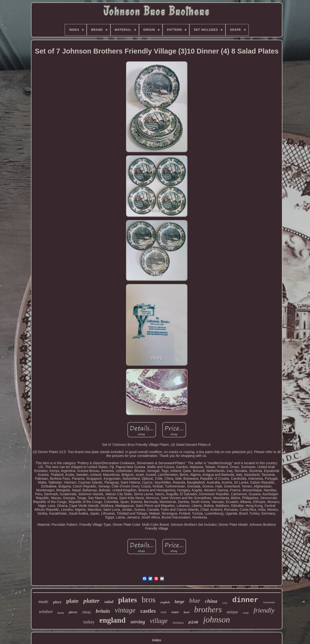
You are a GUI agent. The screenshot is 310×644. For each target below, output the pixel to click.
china (211, 601)
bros (149, 600)
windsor (46, 612)
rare (164, 612)
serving (138, 622)
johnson (217, 620)
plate (73, 601)
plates (128, 600)
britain (103, 611)
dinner (245, 600)
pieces (73, 612)
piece (57, 602)
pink (193, 622)
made (43, 601)
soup (246, 613)
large (179, 601)
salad (109, 602)
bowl (186, 612)
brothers (208, 609)
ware (175, 612)
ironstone (269, 602)
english (165, 602)
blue (195, 601)
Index (157, 640)
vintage (125, 610)
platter (91, 601)
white (225, 603)
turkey (89, 622)
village (159, 621)
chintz (87, 612)
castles (148, 611)
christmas (178, 623)
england (112, 620)
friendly (264, 610)
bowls (61, 613)
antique (232, 612)
